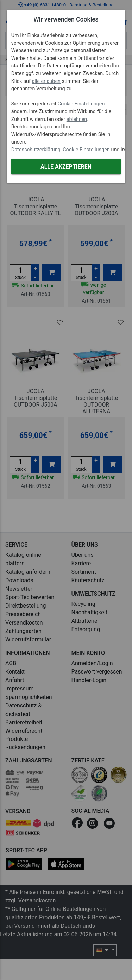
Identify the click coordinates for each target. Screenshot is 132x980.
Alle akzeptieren (66, 167)
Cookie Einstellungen (81, 104)
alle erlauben (46, 81)
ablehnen (77, 119)
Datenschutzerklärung (36, 150)
